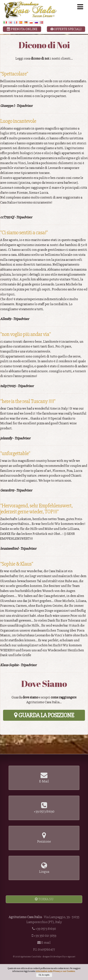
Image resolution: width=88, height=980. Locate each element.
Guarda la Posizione (44, 715)
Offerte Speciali (66, 29)
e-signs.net (71, 957)
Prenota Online (22, 29)
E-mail (46, 943)
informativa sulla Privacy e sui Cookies (55, 973)
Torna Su (44, 899)
